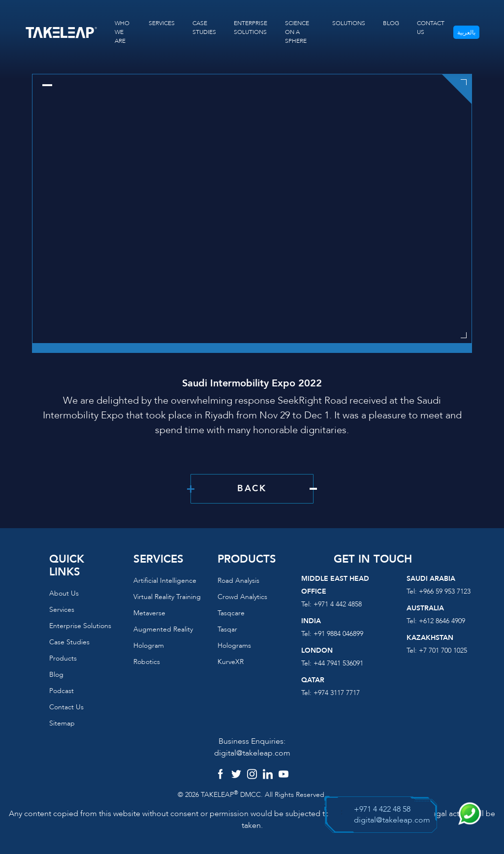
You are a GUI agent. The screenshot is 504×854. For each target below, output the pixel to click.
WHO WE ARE (122, 32)
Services (62, 610)
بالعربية (466, 32)
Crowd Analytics (242, 597)
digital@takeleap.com (252, 753)
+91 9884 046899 (338, 634)
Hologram (149, 646)
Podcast (62, 691)
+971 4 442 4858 (338, 604)
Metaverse (149, 613)
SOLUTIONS (349, 23)
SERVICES (162, 23)
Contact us (66, 707)
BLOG (391, 23)
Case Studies (69, 642)
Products (63, 658)
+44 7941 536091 (338, 663)
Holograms (234, 646)
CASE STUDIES (204, 28)
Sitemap (62, 723)
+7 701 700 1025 (443, 650)
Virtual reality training (167, 597)
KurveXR (231, 662)
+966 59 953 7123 (445, 591)
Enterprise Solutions (80, 626)
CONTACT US (431, 28)
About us (64, 593)
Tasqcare (231, 613)
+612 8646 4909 (442, 621)
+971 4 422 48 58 (382, 809)
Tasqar (227, 629)
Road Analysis (238, 581)
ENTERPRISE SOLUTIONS (251, 28)
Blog (56, 675)
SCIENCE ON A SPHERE (297, 32)
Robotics (147, 662)
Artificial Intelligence (165, 581)
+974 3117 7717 (337, 693)
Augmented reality (163, 629)
